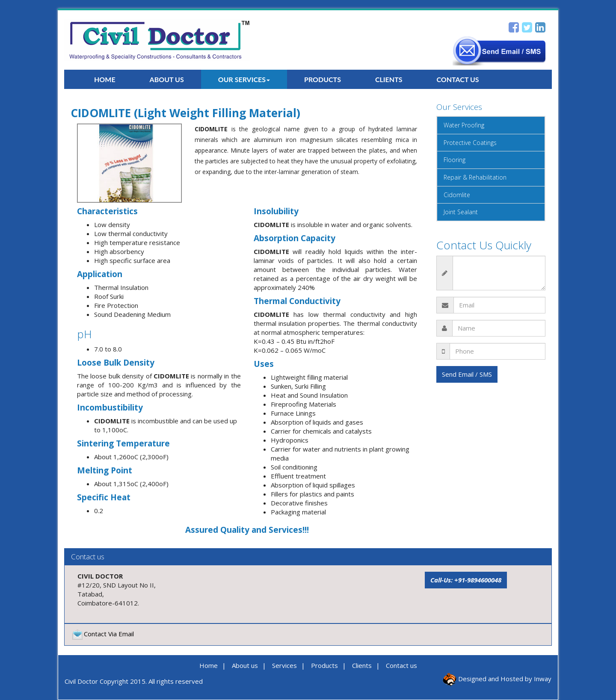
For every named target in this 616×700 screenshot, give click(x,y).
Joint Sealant (461, 212)
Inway (543, 679)
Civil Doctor (81, 681)
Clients (362, 665)
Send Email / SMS (467, 374)
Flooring (455, 160)
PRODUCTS (323, 79)
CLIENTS (389, 79)
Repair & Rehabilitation (475, 177)
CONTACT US (458, 79)
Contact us (401, 665)
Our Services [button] (244, 79)
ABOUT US (167, 79)
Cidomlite (457, 195)
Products (324, 665)
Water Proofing (464, 125)
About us (245, 665)
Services (284, 665)
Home (209, 665)
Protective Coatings (470, 143)
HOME (105, 79)
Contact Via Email (102, 634)
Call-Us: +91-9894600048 (466, 580)
